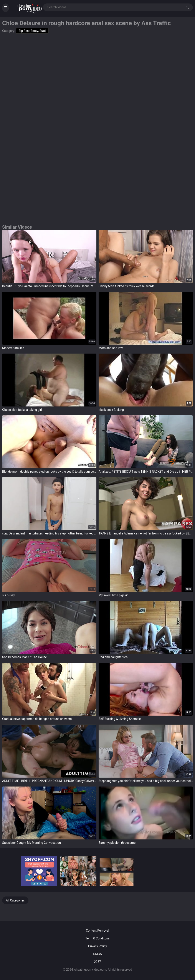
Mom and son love (111, 348)
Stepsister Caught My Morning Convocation (31, 843)
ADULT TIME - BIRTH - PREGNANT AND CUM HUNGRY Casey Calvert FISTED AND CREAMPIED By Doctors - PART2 (49, 781)
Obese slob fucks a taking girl (22, 410)
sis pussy (8, 595)
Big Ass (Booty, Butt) (32, 31)
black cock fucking (111, 410)
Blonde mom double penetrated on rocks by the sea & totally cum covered (49, 472)
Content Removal (98, 931)
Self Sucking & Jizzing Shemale (120, 719)
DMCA (97, 954)
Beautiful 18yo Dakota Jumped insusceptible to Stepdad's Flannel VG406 (49, 286)
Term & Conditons (97, 938)
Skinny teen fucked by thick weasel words (126, 286)
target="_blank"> (49, 256)
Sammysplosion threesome (117, 843)
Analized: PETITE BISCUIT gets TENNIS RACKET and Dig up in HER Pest (146, 472)
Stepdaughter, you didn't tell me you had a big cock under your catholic (146, 781)
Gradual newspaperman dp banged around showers (37, 719)
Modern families (13, 348)
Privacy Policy (97, 946)
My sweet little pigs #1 (114, 595)
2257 (97, 962)
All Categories (15, 900)
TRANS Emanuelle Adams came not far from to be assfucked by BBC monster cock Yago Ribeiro (146, 533)
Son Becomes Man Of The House (24, 657)
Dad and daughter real (113, 657)
